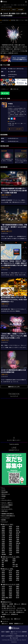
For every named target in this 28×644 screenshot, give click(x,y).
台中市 (3, 574)
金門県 (18, 580)
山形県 (18, 528)
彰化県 (18, 576)
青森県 (10, 526)
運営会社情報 (5, 492)
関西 (3, 564)
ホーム (3, 488)
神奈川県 (18, 532)
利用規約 (4, 496)
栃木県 (18, 530)
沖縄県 (10, 554)
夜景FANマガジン (7, 602)
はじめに (4, 490)
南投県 (3, 578)
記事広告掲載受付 (6, 507)
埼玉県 (3, 534)
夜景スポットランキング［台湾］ (11, 584)
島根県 (10, 545)
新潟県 (18, 534)
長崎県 (18, 551)
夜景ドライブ (17, 619)
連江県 (3, 582)
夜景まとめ (24, 604)
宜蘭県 (18, 578)
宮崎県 (18, 552)
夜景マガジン (5, 623)
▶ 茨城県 (21, 10)
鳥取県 (3, 545)
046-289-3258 (17, 632)
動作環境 (4, 520)
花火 (14, 606)
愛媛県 (10, 549)
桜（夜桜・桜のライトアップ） (9, 608)
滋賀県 (3, 543)
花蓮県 (3, 580)
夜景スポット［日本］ (8, 524)
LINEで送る (5, 93)
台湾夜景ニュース (6, 614)
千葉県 (10, 534)
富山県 (18, 536)
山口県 (10, 547)
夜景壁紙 (11, 623)
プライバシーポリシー (7, 500)
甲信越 (14, 561)
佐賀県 (10, 551)
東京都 (10, 532)
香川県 (3, 549)
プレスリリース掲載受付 (7, 505)
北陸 (3, 563)
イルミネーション (21, 608)
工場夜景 (11, 604)
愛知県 (18, 538)
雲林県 (10, 592)
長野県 (10, 536)
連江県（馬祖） (5, 598)
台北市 (3, 571)
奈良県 (10, 543)
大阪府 (3, 541)
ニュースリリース (6, 518)
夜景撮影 (4, 606)
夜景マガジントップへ (14, 387)
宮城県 (3, 528)
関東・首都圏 (5, 561)
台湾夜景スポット (20, 612)
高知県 (18, 549)
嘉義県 (18, 592)
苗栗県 (10, 578)
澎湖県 (10, 580)
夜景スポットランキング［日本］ (11, 557)
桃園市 (18, 571)
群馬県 (3, 532)
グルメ (6, 612)
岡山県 (18, 545)
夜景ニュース (17, 604)
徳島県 (18, 547)
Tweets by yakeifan (14, 444)
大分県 (10, 552)
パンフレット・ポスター (7, 509)
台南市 (10, 574)
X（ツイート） (15, 89)
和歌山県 (18, 543)
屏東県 (3, 576)
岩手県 (18, 526)
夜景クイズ (9, 606)
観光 (3, 612)
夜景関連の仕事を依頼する (8, 514)
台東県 (10, 576)
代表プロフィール (6, 494)
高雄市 (18, 574)
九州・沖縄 (15, 566)
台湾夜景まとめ (14, 614)
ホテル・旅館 (12, 612)
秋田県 (10, 528)
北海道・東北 (5, 559)
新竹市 (10, 573)
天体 (25, 610)
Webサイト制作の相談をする (8, 516)
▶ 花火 (14, 10)
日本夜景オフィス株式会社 (14, 636)
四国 (3, 566)
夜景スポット (5, 604)
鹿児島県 (4, 554)
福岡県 (3, 551)
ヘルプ (3, 498)
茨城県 (10, 530)
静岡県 (10, 539)
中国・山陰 (15, 564)
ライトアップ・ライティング (8, 610)
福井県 (10, 538)
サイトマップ (5, 522)
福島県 (3, 530)
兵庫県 (18, 541)
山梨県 (3, 536)
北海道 (3, 526)
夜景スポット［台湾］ (8, 569)
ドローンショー (19, 610)
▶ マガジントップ (6, 10)
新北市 (10, 571)
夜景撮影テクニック (19, 623)
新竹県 (18, 573)
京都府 (10, 541)
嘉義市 (3, 599)
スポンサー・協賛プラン (7, 503)
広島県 (3, 547)
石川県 (3, 538)
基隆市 (3, 573)
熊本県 (3, 552)
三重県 (18, 539)
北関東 (14, 559)
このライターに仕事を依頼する (16, 129)
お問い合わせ (5, 511)
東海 (13, 563)
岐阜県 (3, 539)
